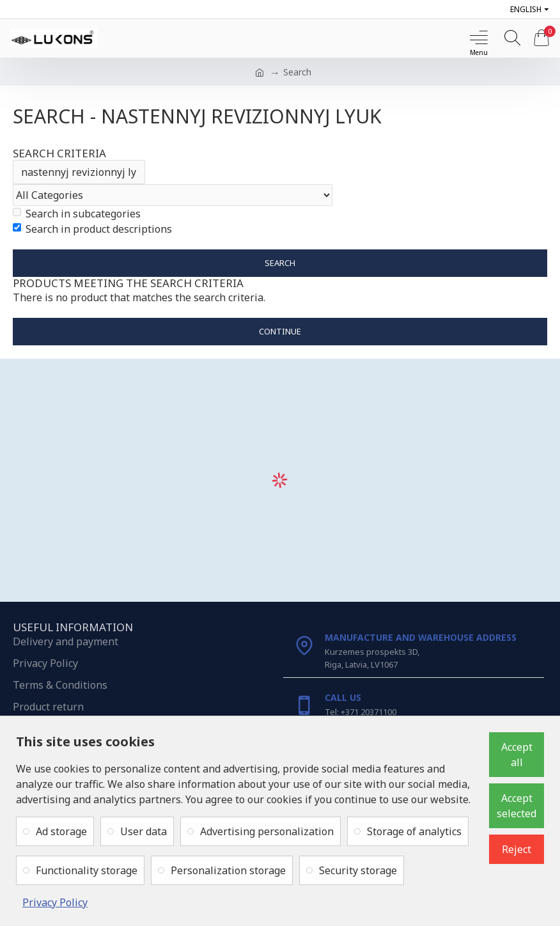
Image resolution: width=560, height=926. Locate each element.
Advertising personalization (267, 831)
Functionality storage (87, 870)
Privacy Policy (55, 902)
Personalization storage (228, 870)
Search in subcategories (77, 214)
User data (144, 831)
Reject (517, 849)
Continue (280, 332)
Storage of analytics (414, 831)
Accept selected (517, 806)
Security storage (358, 870)
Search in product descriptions (92, 229)
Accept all (517, 755)
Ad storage (61, 831)
